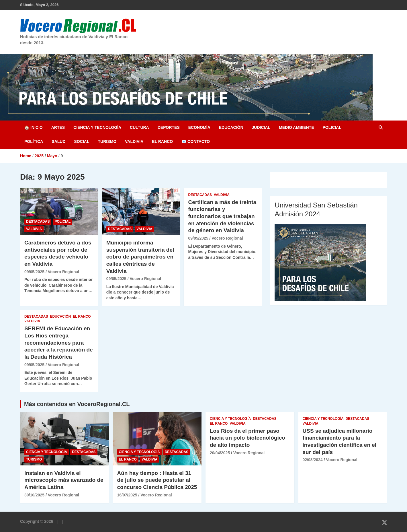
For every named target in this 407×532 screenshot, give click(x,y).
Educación (231, 127)
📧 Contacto (196, 141)
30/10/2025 (34, 495)
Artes (58, 127)
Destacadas (38, 222)
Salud (58, 141)
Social (82, 141)
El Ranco (162, 141)
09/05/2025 (34, 272)
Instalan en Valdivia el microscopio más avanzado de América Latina (64, 480)
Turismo (107, 141)
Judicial (261, 127)
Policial (332, 127)
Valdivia (134, 141)
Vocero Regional (63, 272)
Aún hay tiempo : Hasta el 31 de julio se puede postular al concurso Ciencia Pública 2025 (157, 480)
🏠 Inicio (34, 127)
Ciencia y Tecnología (97, 127)
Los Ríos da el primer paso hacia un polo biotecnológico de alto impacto (247, 438)
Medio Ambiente (296, 127)
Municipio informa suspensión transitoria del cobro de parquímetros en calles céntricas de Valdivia (140, 257)
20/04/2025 (220, 453)
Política (34, 141)
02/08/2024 (313, 460)
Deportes (169, 127)
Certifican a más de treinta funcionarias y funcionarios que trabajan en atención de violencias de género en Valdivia (222, 216)
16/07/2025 (127, 495)
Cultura (139, 127)
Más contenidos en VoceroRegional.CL (77, 404)
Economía (199, 127)
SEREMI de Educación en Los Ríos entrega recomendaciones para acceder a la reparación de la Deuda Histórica (59, 343)
